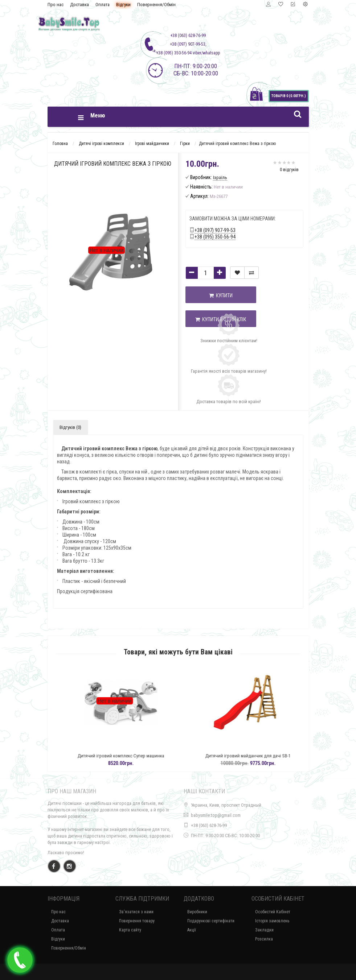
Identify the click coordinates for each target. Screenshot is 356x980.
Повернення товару (137, 921)
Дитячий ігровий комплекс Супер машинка (138, 756)
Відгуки (123, 5)
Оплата (103, 5)
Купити (221, 295)
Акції (192, 930)
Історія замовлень (272, 921)
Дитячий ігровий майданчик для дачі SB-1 (265, 756)
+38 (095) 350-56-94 (215, 237)
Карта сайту (130, 930)
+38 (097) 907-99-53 (215, 230)
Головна (60, 144)
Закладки (264, 930)
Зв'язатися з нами (136, 912)
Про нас (56, 5)
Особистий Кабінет (273, 912)
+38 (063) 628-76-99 (209, 825)
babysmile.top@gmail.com (216, 815)
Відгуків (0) (70, 427)
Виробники (197, 912)
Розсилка (264, 939)
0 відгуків (289, 169)
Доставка (79, 5)
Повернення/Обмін (156, 5)
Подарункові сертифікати (211, 921)
